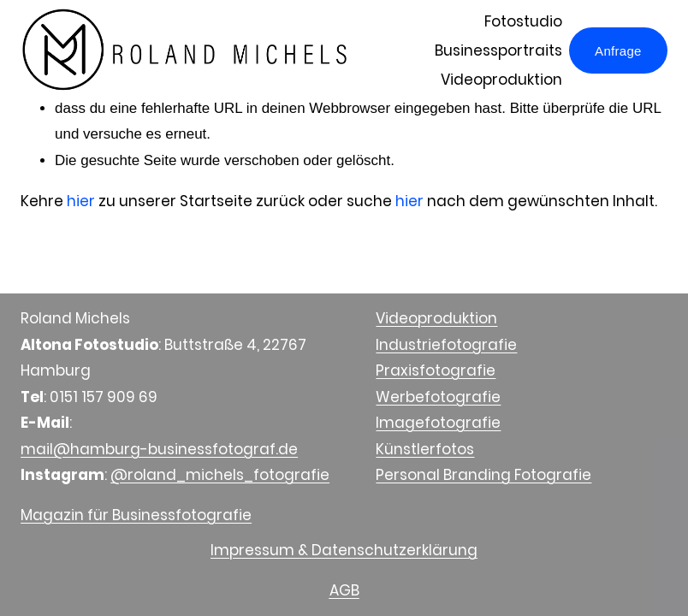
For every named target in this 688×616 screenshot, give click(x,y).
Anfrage (618, 51)
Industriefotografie (446, 345)
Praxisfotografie (436, 370)
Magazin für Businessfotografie (136, 515)
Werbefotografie (438, 397)
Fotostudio (523, 21)
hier (81, 201)
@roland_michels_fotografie (220, 475)
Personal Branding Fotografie (483, 475)
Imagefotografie (438, 423)
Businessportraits (498, 50)
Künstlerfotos (425, 449)
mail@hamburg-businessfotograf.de (159, 449)
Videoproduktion (501, 80)
